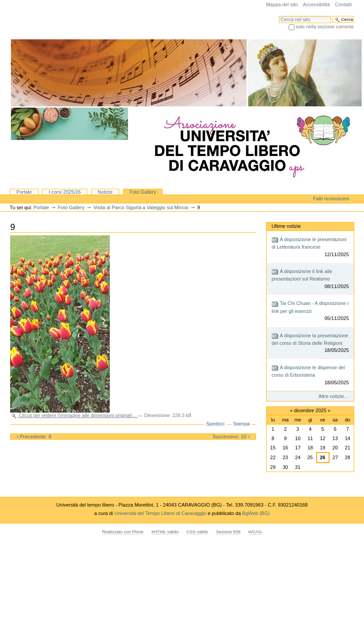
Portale (24, 192)
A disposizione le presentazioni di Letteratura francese (310, 247)
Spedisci (215, 424)
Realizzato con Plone (123, 532)
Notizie (105, 192)
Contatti (343, 4)
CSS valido (197, 532)
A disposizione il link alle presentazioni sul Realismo (310, 279)
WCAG (255, 532)
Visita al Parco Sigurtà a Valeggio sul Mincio (141, 207)
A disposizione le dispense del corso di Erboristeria (310, 375)
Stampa (241, 424)
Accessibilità (316, 4)
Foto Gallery (143, 192)
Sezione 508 (228, 532)
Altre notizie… (334, 396)
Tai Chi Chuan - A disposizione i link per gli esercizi (310, 311)
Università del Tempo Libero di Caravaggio (161, 513)
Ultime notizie (286, 226)
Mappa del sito (282, 4)
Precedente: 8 (34, 437)
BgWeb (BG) (256, 513)
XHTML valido (165, 532)
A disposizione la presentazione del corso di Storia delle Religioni (310, 343)
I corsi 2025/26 (65, 192)
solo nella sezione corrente (325, 27)
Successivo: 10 (232, 437)
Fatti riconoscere (331, 199)
